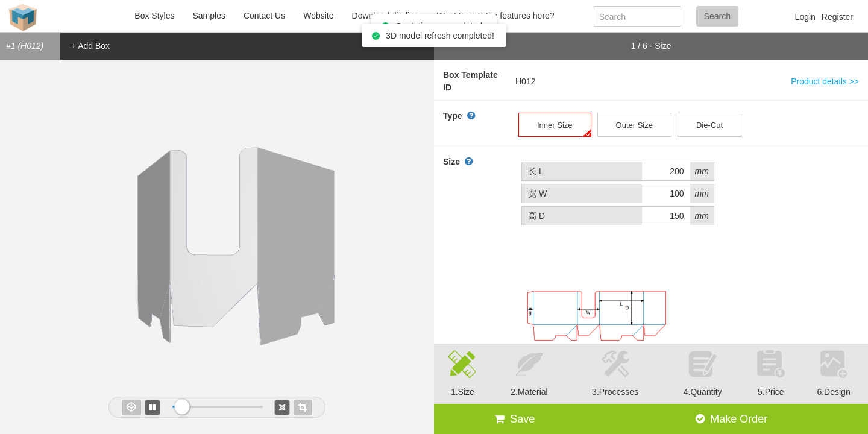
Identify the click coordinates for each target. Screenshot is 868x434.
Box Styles (154, 16)
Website (318, 16)
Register (837, 17)
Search (717, 16)
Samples (209, 16)
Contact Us (264, 16)
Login (805, 17)
